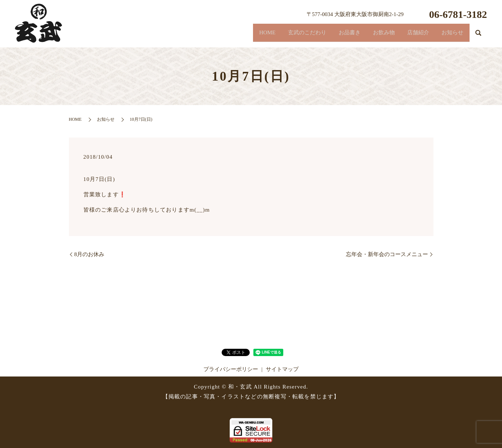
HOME (231, 35)
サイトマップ (282, 369)
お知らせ (449, 35)
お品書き (327, 35)
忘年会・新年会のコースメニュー (387, 254)
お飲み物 (367, 35)
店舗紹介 (408, 35)
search (478, 36)
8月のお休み (89, 254)
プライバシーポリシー (231, 369)
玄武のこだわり (277, 35)
